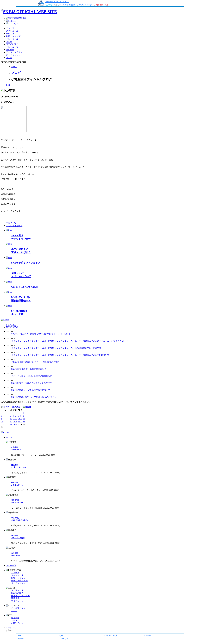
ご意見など (64, 638)
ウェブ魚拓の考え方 (110, 635)
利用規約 (147, 635)
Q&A (61, 635)
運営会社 (21, 638)
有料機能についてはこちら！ (57, 2)
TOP (19, 635)
